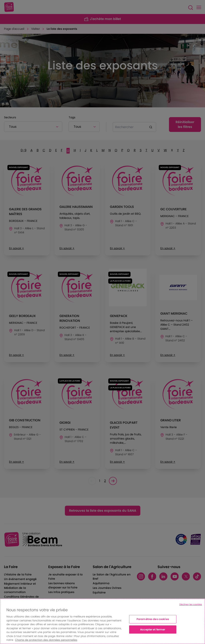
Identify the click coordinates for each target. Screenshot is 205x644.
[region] (102, 621)
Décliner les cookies (191, 604)
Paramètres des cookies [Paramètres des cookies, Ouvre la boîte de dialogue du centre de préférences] (153, 619)
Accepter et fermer (153, 630)
